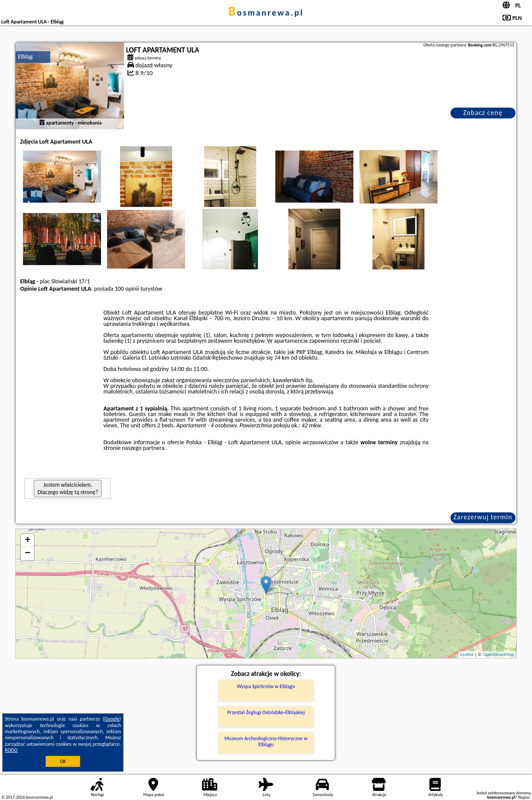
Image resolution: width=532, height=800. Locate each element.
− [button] (28, 554)
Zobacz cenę (483, 113)
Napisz (524, 797)
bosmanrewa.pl (266, 13)
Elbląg (25, 57)
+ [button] (28, 541)
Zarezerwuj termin (483, 517)
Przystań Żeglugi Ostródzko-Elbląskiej (266, 712)
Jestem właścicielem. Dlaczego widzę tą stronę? (68, 489)
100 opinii (127, 289)
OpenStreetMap (499, 654)
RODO (11, 750)
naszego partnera (143, 448)
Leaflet (467, 654)
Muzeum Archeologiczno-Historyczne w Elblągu (266, 741)
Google (112, 719)
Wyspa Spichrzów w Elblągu (266, 686)
